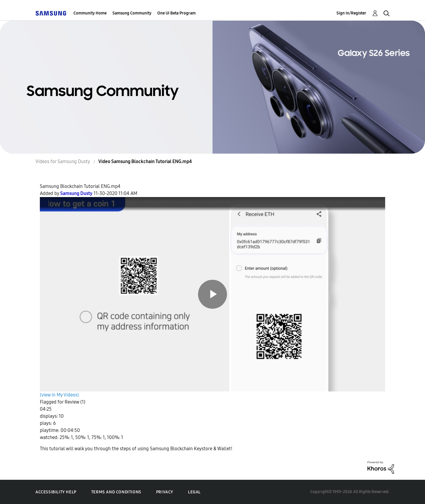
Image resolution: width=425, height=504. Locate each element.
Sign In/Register (351, 13)
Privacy (165, 492)
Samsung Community (132, 13)
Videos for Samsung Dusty (63, 161)
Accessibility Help (56, 492)
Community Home (90, 13)
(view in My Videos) (59, 395)
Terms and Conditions (116, 492)
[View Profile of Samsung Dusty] (76, 193)
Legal (194, 492)
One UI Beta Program (176, 13)
